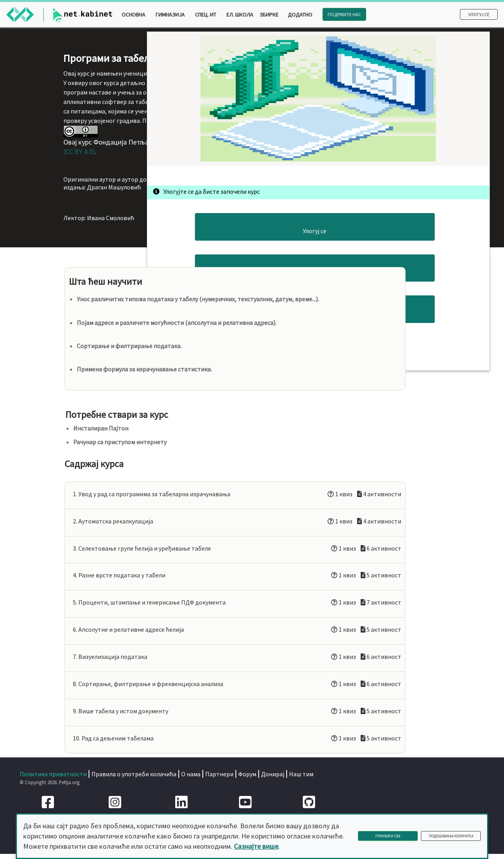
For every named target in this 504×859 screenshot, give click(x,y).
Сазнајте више (256, 846)
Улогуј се (479, 14)
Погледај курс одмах (399, 296)
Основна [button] (133, 15)
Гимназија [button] (170, 15)
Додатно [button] (300, 15)
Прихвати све (388, 836)
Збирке (269, 15)
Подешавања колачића (451, 836)
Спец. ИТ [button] (206, 15)
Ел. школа (240, 15)
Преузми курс (399, 329)
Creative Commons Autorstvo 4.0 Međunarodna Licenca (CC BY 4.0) (208, 224)
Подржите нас (344, 14)
